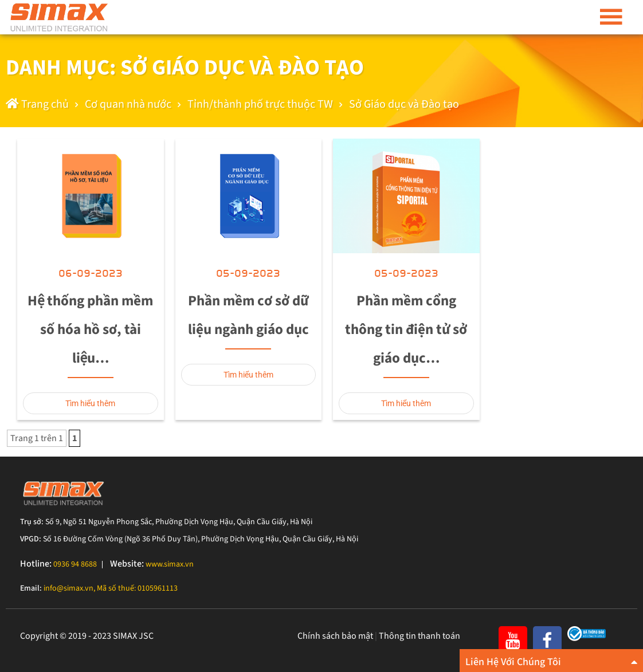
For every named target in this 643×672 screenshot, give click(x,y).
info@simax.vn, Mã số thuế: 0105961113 (111, 588)
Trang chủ (37, 104)
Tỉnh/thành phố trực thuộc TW (260, 104)
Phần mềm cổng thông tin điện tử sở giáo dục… (406, 329)
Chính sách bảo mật (335, 636)
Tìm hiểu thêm (90, 403)
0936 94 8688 (75, 564)
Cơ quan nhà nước (128, 104)
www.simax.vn (170, 564)
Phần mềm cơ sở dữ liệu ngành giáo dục (248, 315)
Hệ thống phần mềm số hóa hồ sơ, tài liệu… (90, 329)
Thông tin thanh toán (419, 636)
